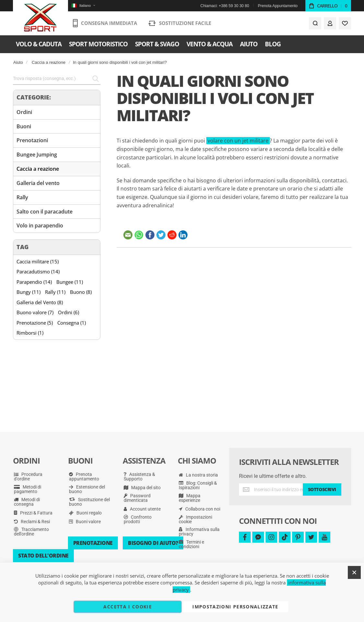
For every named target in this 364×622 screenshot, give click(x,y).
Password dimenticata (137, 498)
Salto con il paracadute (45, 212)
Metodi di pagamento (28, 489)
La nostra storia (198, 475)
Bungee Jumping (37, 155)
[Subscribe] (322, 490)
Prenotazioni (32, 140)
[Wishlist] (345, 23)
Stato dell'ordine (43, 556)
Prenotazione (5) (35, 323)
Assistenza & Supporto (139, 477)
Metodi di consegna (27, 502)
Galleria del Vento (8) (40, 302)
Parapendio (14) (34, 282)
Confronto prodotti (138, 519)
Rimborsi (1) (30, 333)
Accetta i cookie (128, 607)
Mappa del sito (142, 488)
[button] (83, 6)
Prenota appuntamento (84, 477)
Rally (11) (55, 292)
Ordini (24, 112)
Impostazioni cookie (195, 519)
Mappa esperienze (190, 498)
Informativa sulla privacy (199, 532)
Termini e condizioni (191, 544)
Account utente (142, 509)
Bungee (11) (70, 282)
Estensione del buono (87, 489)
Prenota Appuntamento (278, 6)
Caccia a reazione (49, 62)
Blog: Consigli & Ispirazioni (198, 485)
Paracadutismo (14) (38, 271)
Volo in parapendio (40, 225)
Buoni (24, 126)
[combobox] (57, 79)
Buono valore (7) (35, 312)
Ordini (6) (68, 312)
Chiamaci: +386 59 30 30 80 (225, 6)
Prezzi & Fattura (33, 513)
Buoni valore (85, 522)
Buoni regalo (85, 513)
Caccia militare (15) (38, 261)
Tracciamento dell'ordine (31, 532)
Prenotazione (93, 543)
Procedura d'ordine (28, 477)
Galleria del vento (38, 183)
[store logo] (41, 18)
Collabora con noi (199, 509)
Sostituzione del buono (89, 502)
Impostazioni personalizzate (235, 607)
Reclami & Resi (32, 522)
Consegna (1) (72, 323)
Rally (22, 197)
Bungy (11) (28, 292)
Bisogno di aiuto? (153, 543)
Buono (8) (81, 292)
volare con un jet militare (238, 141)
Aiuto (18, 62)
